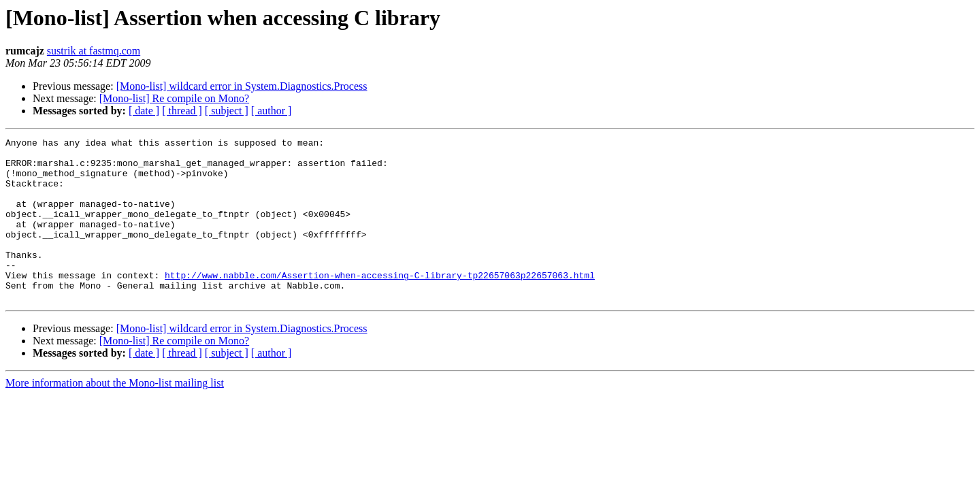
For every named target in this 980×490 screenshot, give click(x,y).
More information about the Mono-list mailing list (115, 415)
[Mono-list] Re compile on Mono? (174, 98)
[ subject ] (227, 111)
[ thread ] (182, 111)
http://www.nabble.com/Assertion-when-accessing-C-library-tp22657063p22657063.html (380, 304)
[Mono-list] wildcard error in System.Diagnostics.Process (242, 86)
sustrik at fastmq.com (94, 51)
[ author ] (272, 111)
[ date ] (144, 111)
